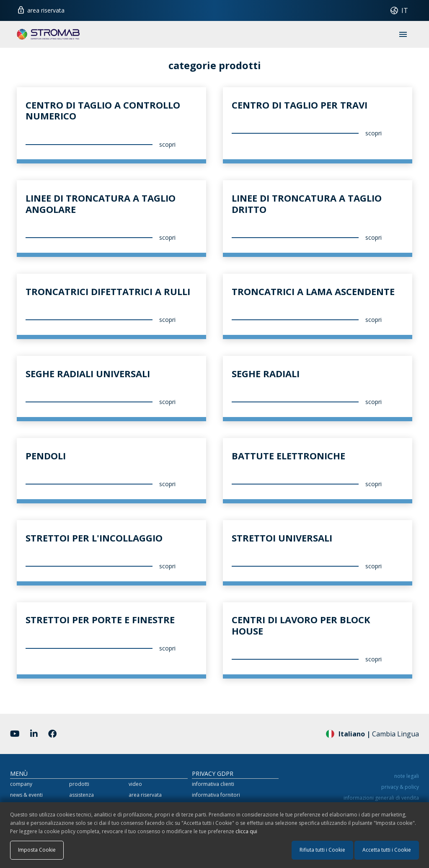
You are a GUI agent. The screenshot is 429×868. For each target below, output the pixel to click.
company (21, 784)
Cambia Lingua (372, 733)
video (135, 784)
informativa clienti (213, 784)
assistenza (81, 795)
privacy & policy (400, 787)
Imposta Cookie (37, 850)
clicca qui (246, 831)
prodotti (79, 784)
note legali (407, 776)
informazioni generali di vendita (381, 798)
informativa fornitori (216, 795)
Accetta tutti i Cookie (387, 850)
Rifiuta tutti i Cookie (322, 850)
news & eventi (26, 795)
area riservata (41, 9)
